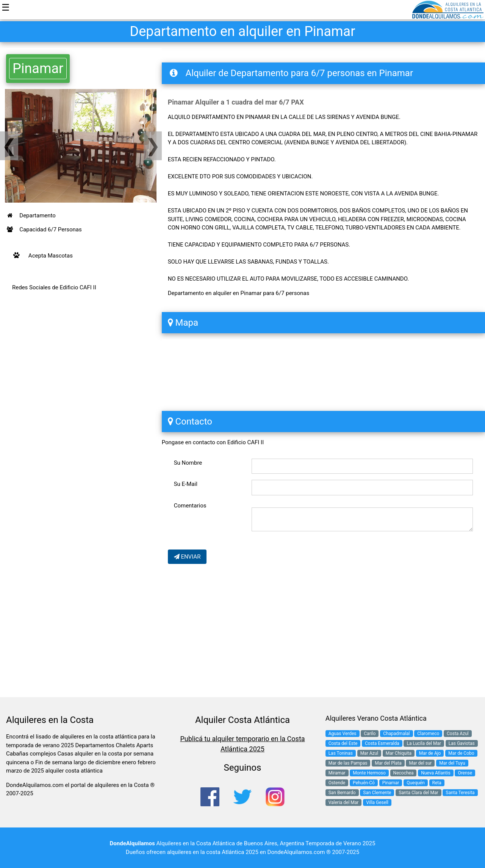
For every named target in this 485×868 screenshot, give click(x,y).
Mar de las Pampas (348, 763)
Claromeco (428, 734)
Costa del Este (343, 743)
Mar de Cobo (461, 753)
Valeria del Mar (344, 802)
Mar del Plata (388, 763)
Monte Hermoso (369, 773)
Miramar (337, 773)
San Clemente (377, 793)
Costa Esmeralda (382, 743)
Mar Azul (369, 753)
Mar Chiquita (399, 753)
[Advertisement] (81, 377)
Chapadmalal (396, 734)
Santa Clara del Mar (418, 793)
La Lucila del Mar (424, 743)
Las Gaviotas (462, 743)
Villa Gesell (377, 802)
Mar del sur (420, 763)
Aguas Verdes (343, 734)
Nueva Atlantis (436, 773)
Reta (437, 783)
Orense (465, 773)
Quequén (416, 783)
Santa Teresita (460, 793)
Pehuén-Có (364, 783)
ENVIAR (187, 557)
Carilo (370, 734)
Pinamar (38, 69)
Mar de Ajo (430, 753)
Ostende (337, 783)
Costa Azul (458, 734)
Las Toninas (341, 753)
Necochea (404, 773)
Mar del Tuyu (452, 763)
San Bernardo (342, 793)
